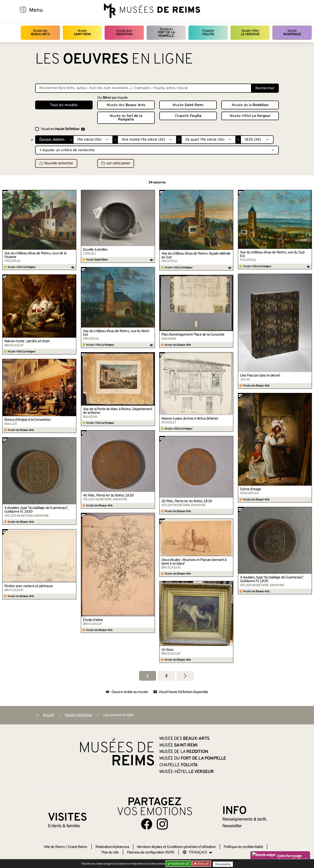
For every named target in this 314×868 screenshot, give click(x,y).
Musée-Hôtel (250, 33)
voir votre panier (116, 164)
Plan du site (110, 853)
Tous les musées (64, 105)
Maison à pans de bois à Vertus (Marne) (190, 419)
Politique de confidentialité (243, 847)
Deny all (203, 864)
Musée (82, 33)
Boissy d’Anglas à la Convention (27, 420)
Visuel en (63, 129)
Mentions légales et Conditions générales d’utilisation (176, 847)
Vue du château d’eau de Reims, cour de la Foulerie (35, 255)
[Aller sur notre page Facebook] (147, 824)
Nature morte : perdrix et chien (27, 341)
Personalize (224, 864)
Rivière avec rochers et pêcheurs (29, 586)
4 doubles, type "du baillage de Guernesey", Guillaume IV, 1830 (36, 510)
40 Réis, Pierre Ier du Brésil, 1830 (108, 496)
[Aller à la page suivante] (185, 676)
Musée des (40, 33)
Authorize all (178, 864)
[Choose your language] (197, 853)
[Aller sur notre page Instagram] (162, 824)
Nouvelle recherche (56, 164)
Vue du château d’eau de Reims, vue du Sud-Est (273, 254)
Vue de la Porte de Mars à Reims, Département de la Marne (118, 411)
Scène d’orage (251, 489)
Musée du (166, 33)
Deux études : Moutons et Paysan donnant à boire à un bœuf (194, 562)
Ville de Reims (54, 847)
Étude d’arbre (93, 620)
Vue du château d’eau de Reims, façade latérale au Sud (196, 255)
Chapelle (208, 33)
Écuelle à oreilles (95, 250)
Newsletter (232, 826)
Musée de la (124, 33)
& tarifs (244, 819)
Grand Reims (77, 847)
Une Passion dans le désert (260, 376)
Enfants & (64, 826)
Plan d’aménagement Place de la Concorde (193, 335)
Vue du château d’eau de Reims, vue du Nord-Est (116, 333)
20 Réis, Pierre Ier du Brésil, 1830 (187, 501)
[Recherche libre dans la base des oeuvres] (143, 88)
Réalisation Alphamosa (112, 847)
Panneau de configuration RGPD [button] (151, 853)
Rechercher (265, 88)
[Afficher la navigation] (23, 10)
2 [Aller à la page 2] (166, 676)
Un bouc (167, 650)
